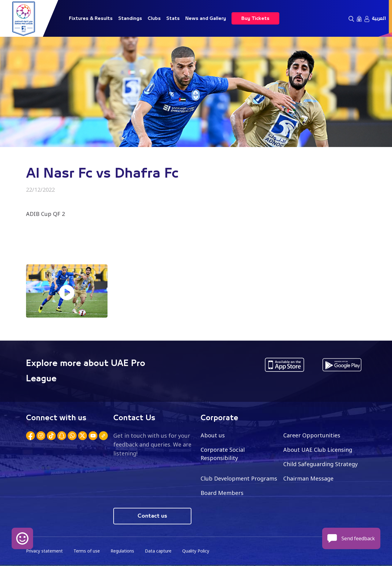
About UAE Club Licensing (318, 450)
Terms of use (87, 551)
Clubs (154, 18)
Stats (173, 18)
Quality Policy (196, 551)
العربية (379, 18)
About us (213, 435)
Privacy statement (44, 551)
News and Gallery (206, 18)
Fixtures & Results (91, 18)
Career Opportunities (312, 435)
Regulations (122, 551)
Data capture (158, 551)
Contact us (152, 516)
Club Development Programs (239, 478)
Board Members (222, 493)
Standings (130, 18)
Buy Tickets (255, 18)
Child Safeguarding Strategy (320, 464)
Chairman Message (308, 478)
